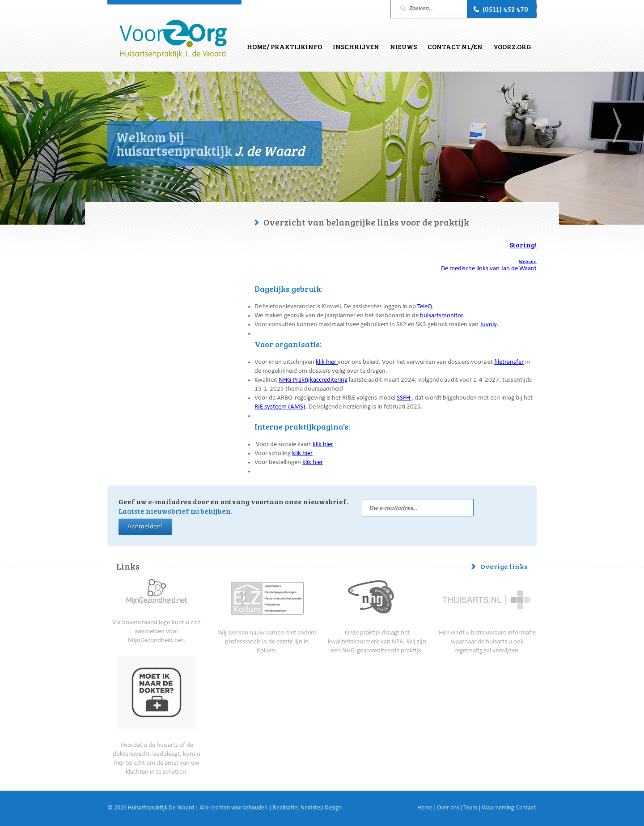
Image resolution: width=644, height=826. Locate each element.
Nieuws (403, 47)
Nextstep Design (321, 808)
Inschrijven (356, 47)
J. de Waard (173, 39)
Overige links (504, 566)
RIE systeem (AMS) (280, 407)
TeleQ (425, 307)
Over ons (448, 808)
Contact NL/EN (455, 47)
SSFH (404, 398)
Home (425, 808)
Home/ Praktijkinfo (284, 47)
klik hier (327, 363)
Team (470, 808)
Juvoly (488, 325)
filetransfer (509, 363)
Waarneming (498, 808)
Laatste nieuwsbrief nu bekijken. (176, 511)
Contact (526, 808)
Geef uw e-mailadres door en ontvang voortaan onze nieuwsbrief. (233, 506)
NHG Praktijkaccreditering (313, 381)
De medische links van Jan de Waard (489, 269)
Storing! (523, 245)
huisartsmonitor (441, 316)
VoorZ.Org (512, 47)
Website (528, 261)
